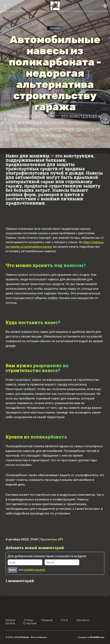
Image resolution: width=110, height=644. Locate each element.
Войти (12, 570)
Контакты (83, 620)
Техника (55, 28)
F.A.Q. (65, 620)
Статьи (28, 620)
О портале (30, 623)
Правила (47, 620)
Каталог (11, 620)
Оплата (10, 623)
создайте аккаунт (35, 570)
